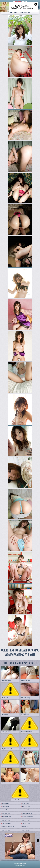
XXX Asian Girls (5, 803)
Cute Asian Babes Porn (27, 817)
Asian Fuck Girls (6, 820)
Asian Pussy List (26, 830)
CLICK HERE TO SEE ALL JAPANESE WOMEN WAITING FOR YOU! (20, 652)
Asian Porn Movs (26, 823)
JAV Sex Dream (25, 803)
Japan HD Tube (25, 827)
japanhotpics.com (6, 817)
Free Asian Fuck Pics (27, 813)
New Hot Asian (5, 807)
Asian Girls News (6, 810)
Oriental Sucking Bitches (8, 827)
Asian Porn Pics (26, 807)
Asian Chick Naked (6, 823)
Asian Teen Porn (6, 830)
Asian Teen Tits (5, 813)
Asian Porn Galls (26, 820)
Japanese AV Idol (26, 810)
